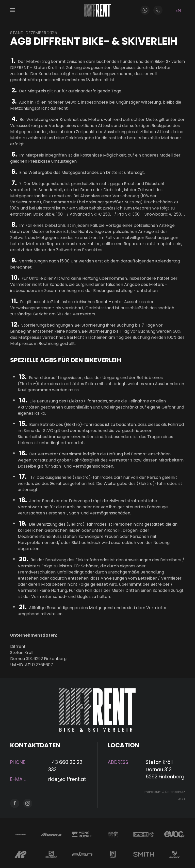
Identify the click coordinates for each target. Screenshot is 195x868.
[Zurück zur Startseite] (97, 10)
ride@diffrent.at (66, 779)
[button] (13, 10)
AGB (181, 799)
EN (178, 10)
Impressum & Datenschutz (163, 792)
